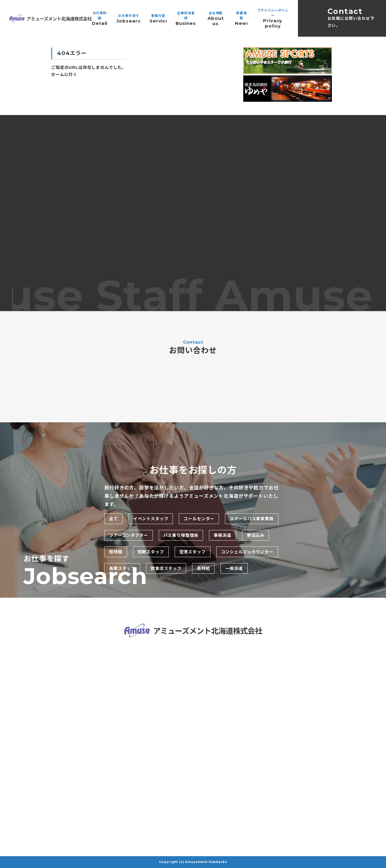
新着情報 (241, 18)
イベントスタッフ (151, 519)
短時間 (116, 552)
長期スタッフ (122, 568)
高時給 (203, 568)
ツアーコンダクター (129, 535)
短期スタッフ (151, 552)
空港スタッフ (193, 552)
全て (113, 519)
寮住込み (256, 535)
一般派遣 (234, 568)
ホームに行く (64, 75)
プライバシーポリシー (273, 18)
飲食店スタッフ (166, 568)
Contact (352, 18)
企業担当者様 (186, 18)
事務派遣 (222, 535)
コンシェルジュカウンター (247, 552)
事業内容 (158, 19)
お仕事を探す (129, 19)
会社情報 (216, 19)
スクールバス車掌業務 (252, 519)
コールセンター (199, 519)
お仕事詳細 (100, 18)
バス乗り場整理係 (181, 535)
